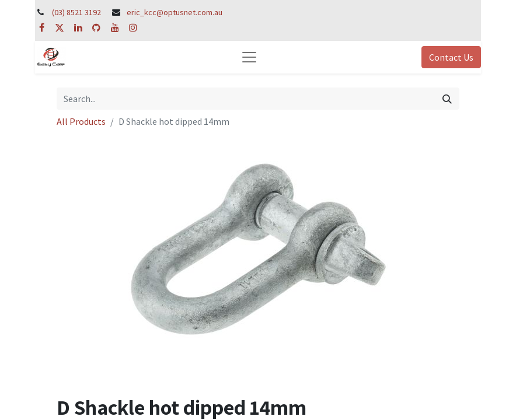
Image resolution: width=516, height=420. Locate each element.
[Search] (447, 99)
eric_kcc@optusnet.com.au (175, 12)
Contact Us (451, 57)
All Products (81, 121)
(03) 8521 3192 (76, 12)
